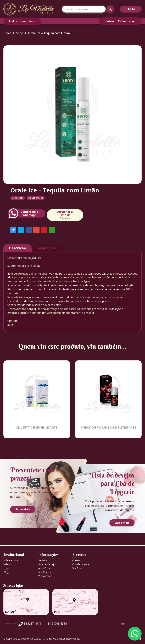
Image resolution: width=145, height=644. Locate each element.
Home (7, 33)
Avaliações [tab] (47, 248)
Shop (20, 33)
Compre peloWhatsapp (24, 213)
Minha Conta (45, 576)
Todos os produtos (22, 21)
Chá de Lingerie (81, 564)
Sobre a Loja (11, 560)
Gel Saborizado (36, 198)
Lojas (7, 568)
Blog (6, 572)
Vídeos (7, 564)
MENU (131, 9)
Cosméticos (18, 198)
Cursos (76, 560)
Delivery (42, 560)
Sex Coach (78, 568)
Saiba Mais (23, 509)
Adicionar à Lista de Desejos (65, 215)
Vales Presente (46, 568)
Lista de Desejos (47, 564)
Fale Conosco (45, 572)
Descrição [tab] (18, 248)
